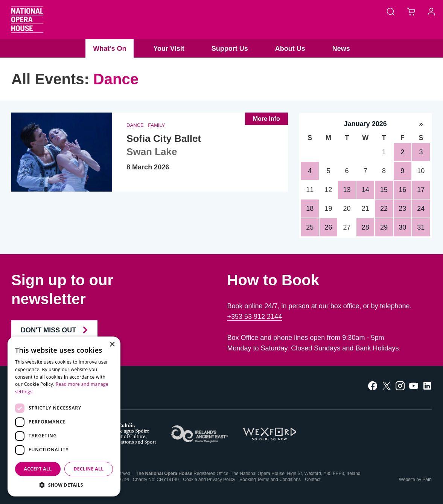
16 (402, 190)
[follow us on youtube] (414, 385)
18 (310, 209)
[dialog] (64, 416)
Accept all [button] (38, 469)
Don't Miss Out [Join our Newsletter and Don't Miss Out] (54, 330)
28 (365, 227)
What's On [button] (110, 49)
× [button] (112, 345)
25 (310, 227)
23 (402, 209)
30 (402, 227)
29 (384, 227)
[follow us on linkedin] (427, 385)
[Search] (391, 11)
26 (328, 227)
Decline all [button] (89, 469)
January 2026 (365, 124)
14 (365, 190)
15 (384, 190)
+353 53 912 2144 (255, 317)
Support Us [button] (230, 49)
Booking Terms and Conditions (270, 480)
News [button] (341, 49)
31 (421, 227)
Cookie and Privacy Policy (209, 480)
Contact (313, 480)
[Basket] (411, 11)
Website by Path (415, 480)
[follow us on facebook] (373, 385)
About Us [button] (290, 49)
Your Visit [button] (169, 49)
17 (421, 190)
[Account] (431, 11)
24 (421, 209)
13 (347, 190)
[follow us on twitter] (387, 385)
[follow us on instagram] (400, 385)
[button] (64, 485)
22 (384, 209)
